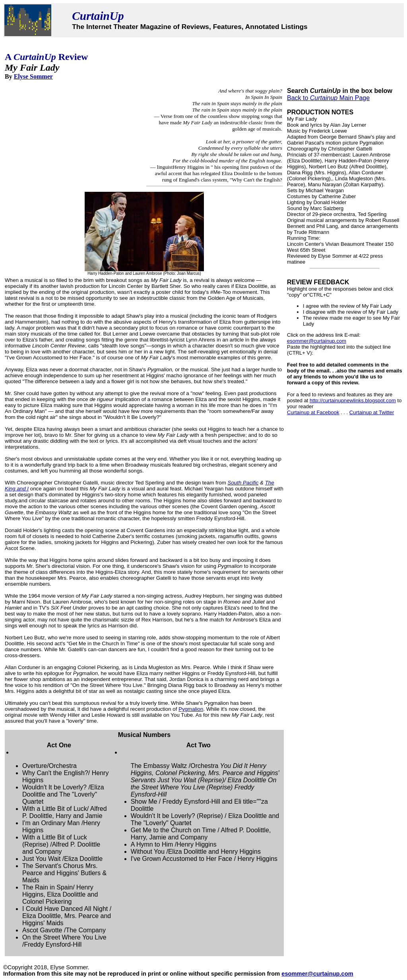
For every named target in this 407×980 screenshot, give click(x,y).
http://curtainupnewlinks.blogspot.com (353, 400)
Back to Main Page (328, 98)
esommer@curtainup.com (317, 341)
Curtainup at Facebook (313, 412)
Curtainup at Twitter (372, 412)
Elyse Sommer (33, 76)
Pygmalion (191, 709)
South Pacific (243, 483)
